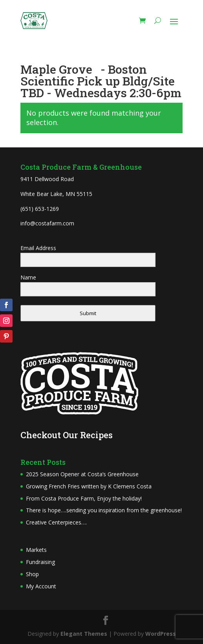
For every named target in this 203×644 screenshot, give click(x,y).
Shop (32, 574)
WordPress (161, 634)
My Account (41, 586)
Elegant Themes (84, 634)
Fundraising (40, 562)
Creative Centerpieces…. (56, 522)
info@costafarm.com (47, 223)
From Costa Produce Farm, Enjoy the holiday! (84, 498)
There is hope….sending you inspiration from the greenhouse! (104, 510)
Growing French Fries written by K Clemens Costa (89, 486)
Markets (36, 550)
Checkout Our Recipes (67, 435)
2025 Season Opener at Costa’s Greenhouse (82, 474)
